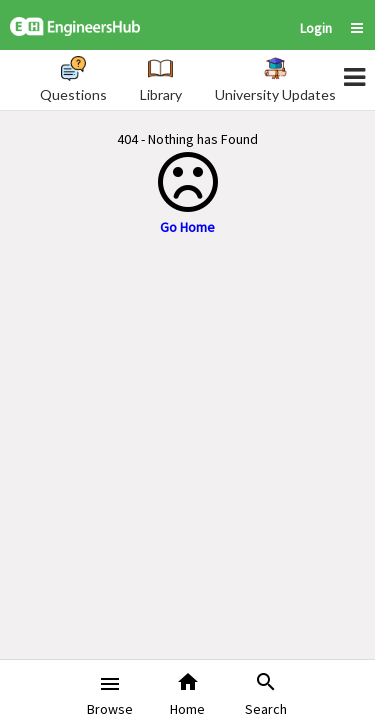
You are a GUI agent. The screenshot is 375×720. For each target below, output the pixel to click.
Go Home (187, 227)
